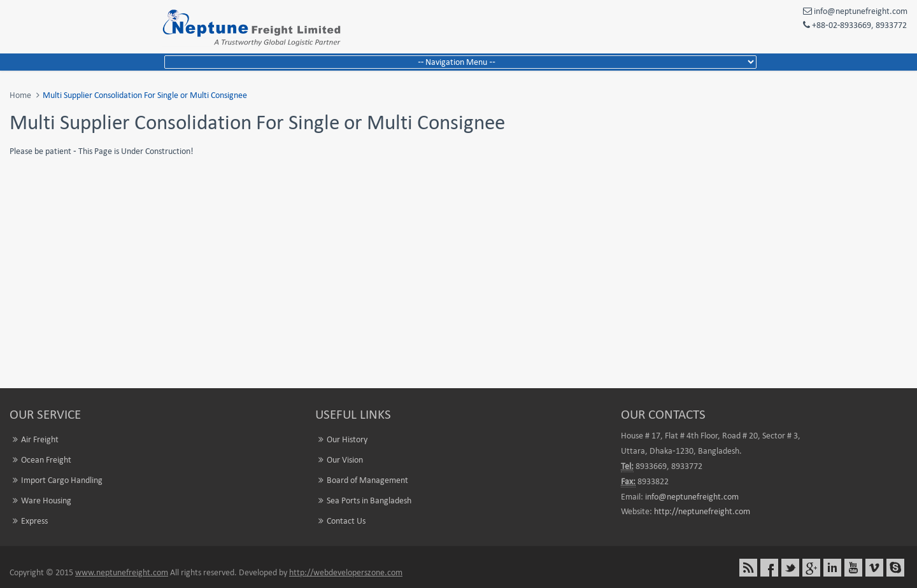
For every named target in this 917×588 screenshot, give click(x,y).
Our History (347, 439)
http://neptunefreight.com (702, 511)
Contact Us (346, 521)
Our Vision (345, 460)
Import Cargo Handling (62, 480)
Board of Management (367, 480)
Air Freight (40, 439)
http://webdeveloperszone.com (346, 572)
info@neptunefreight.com (692, 497)
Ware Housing (46, 500)
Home (20, 95)
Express (34, 521)
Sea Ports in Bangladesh (369, 500)
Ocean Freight (46, 460)
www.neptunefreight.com (122, 572)
